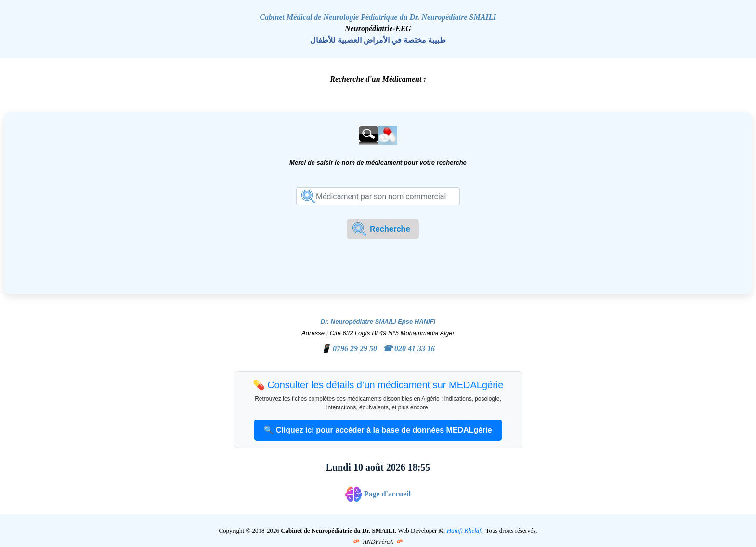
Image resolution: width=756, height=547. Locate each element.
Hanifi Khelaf (464, 530)
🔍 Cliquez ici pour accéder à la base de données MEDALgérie (378, 430)
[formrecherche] (378, 196)
